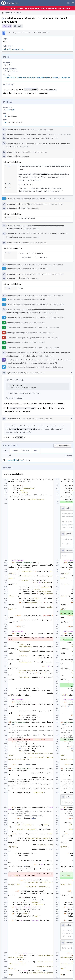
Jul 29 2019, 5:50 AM (46, 332)
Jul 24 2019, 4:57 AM (40, 152)
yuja (5, 49)
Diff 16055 (43, 299)
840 (8, 183)
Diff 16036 (43, 198)
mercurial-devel (18, 49)
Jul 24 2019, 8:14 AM (31, 228)
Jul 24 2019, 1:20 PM (56, 264)
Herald (9, 134)
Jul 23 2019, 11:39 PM (20, 146)
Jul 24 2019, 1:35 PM (56, 295)
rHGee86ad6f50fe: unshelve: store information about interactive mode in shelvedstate (37, 77)
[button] (73, 3)
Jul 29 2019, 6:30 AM (46, 355)
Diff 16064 (43, 317)
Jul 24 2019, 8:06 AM (56, 204)
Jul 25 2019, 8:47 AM (37, 322)
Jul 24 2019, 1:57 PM (57, 304)
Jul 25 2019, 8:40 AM (57, 317)
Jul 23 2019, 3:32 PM (45, 129)
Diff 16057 (43, 304)
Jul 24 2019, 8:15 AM (31, 236)
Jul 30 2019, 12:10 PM (44, 418)
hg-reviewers (12, 71)
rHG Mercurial (9, 109)
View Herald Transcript (46, 134)
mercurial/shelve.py (15, 459)
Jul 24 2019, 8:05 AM (57, 198)
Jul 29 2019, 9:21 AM (37, 372)
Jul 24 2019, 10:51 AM (38, 242)
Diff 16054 (43, 268)
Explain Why (54, 362)
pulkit (9, 49)
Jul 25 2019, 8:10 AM (50, 312)
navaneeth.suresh (23, 33)
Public (19, 26)
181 (8, 166)
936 (8, 187)
